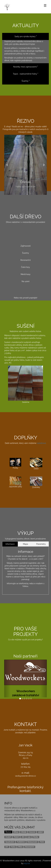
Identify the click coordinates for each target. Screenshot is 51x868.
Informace (10, 544)
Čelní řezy (26, 267)
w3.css (27, 863)
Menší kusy (26, 274)
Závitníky (36, 482)
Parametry (41, 544)
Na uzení (26, 281)
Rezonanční (26, 260)
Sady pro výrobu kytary (26, 36)
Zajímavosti (26, 246)
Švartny (26, 81)
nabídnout (41, 443)
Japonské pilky (15, 482)
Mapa (26, 544)
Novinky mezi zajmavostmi (26, 67)
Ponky (15, 463)
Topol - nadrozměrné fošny (26, 74)
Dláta (36, 464)
